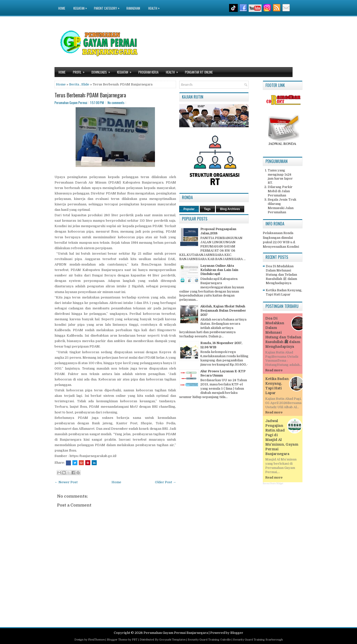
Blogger (237, 633)
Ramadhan (133, 8)
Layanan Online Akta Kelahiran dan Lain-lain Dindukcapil (219, 270)
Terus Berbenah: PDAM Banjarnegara (90, 95)
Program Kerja (148, 72)
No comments (116, 103)
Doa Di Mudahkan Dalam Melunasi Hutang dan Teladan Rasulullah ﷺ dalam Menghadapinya (281, 275)
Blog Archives (230, 209)
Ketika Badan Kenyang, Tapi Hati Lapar (284, 292)
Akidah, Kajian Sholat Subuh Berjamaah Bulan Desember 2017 (223, 310)
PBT (135, 640)
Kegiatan (81, 5)
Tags (207, 209)
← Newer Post (66, 482)
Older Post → (165, 482)
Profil (80, 71)
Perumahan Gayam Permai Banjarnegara (176, 633)
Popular (189, 209)
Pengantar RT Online (199, 72)
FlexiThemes (96, 640)
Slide (85, 84)
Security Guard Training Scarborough (258, 640)
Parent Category (108, 5)
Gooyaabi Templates (172, 640)
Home (62, 8)
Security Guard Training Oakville (209, 640)
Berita (74, 84)
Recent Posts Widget (273, 483)
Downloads (102, 71)
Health (155, 5)
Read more (274, 370)
